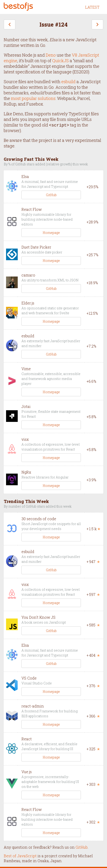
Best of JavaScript (20, 856)
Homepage (51, 233)
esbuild (68, 82)
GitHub (51, 195)
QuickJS (60, 61)
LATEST (92, 7)
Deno (51, 55)
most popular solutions (33, 98)
